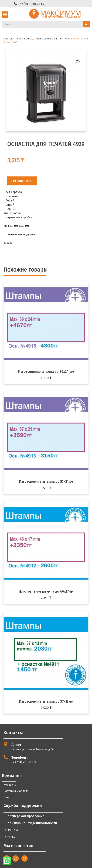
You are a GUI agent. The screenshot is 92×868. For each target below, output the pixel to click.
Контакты (10, 785)
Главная (8, 39)
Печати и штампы (23, 39)
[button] (22, 181)
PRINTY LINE (65, 39)
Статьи (11, 837)
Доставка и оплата (16, 791)
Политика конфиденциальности (31, 823)
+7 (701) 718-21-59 (32, 4)
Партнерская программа (25, 816)
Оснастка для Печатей (45, 39)
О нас (7, 797)
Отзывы (12, 830)
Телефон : (20, 757)
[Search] (86, 24)
